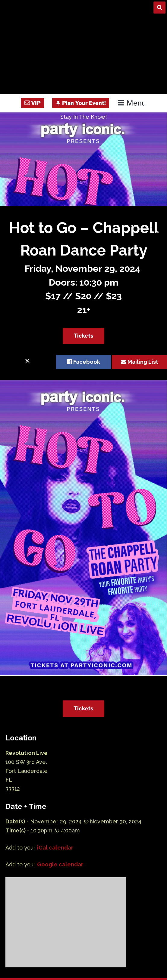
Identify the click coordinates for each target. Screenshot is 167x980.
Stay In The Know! (83, 117)
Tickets (83, 336)
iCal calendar (55, 848)
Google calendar (60, 864)
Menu (132, 103)
